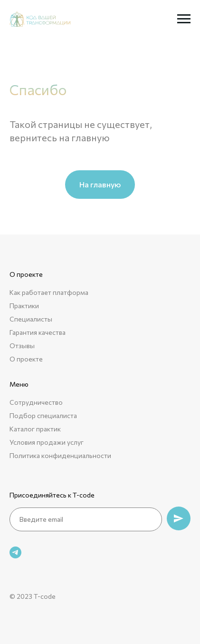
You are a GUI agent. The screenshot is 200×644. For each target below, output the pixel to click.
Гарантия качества (38, 332)
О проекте (26, 359)
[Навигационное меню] (184, 19)
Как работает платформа (49, 292)
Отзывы (22, 346)
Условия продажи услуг (47, 442)
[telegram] (15, 552)
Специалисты (31, 319)
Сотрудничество (36, 402)
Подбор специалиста (43, 415)
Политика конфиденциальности (60, 455)
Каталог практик (35, 429)
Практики (24, 306)
